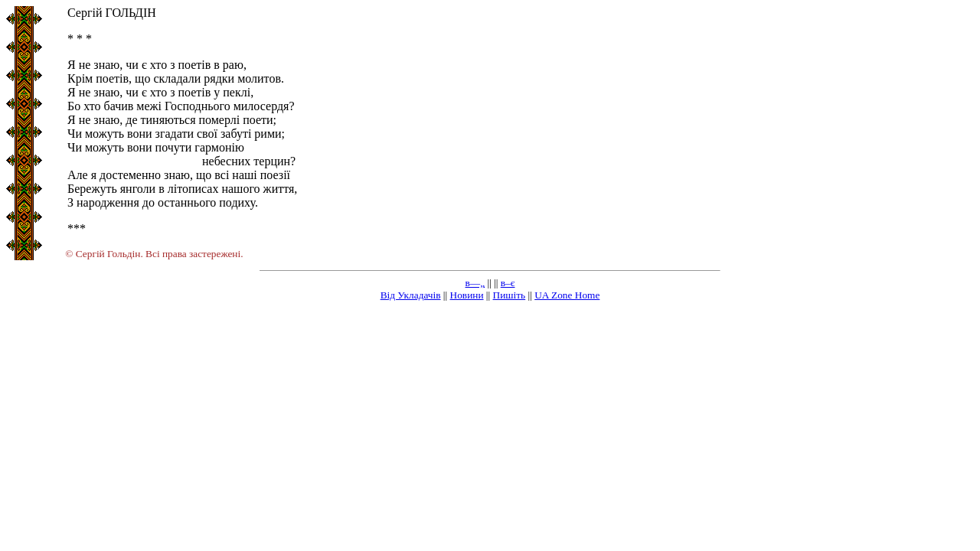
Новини (467, 295)
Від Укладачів (411, 295)
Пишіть (510, 295)
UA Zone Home (567, 295)
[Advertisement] (490, 421)
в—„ (475, 283)
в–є (508, 283)
